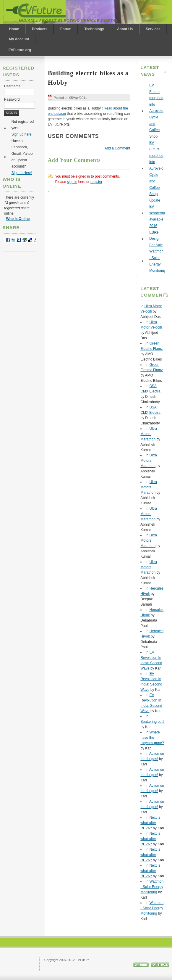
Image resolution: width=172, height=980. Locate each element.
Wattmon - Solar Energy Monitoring (152, 887)
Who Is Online (18, 219)
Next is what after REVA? (150, 823)
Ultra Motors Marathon (149, 434)
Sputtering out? (152, 722)
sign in (72, 182)
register (96, 182)
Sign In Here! (22, 173)
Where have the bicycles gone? (152, 738)
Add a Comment (117, 148)
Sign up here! (22, 134)
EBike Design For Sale (156, 239)
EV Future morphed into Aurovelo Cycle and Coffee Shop (156, 111)
